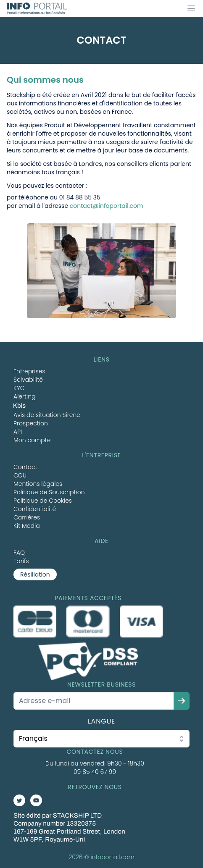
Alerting (25, 396)
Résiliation (35, 574)
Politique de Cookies (43, 501)
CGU (20, 475)
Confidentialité (35, 509)
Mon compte (32, 440)
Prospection (31, 423)
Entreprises (29, 371)
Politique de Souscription (49, 492)
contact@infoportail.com (107, 206)
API (18, 432)
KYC (19, 388)
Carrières (27, 517)
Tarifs (21, 561)
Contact (25, 467)
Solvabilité (28, 380)
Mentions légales (38, 484)
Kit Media (27, 526)
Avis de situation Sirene (47, 415)
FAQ (19, 553)
